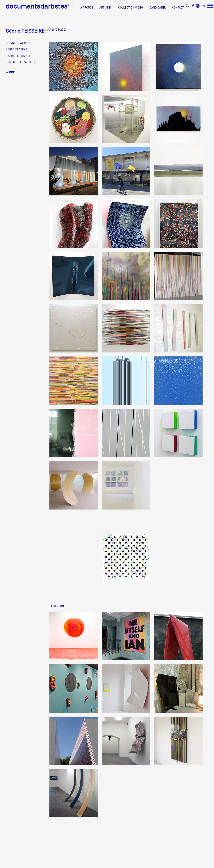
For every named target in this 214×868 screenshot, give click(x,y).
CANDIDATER (158, 8)
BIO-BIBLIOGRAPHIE (18, 56)
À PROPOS (87, 8)
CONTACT (178, 8)
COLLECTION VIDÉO (131, 8)
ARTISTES (106, 8)
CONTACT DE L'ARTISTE (21, 62)
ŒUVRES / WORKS (18, 43)
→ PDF (10, 72)
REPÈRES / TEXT (16, 49)
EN (203, 6)
